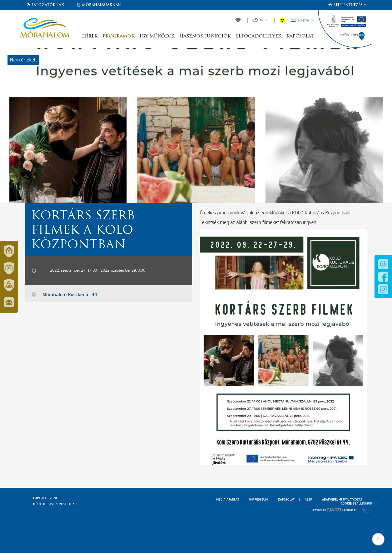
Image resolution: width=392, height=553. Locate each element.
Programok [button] (118, 36)
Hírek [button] (90, 36)
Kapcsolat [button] (300, 36)
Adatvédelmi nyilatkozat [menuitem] (342, 500)
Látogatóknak (45, 5)
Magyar (303, 20)
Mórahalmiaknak (99, 5)
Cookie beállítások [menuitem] (356, 504)
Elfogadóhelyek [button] (258, 36)
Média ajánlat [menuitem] (228, 500)
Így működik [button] (157, 36)
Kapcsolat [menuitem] (286, 500)
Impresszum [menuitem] (258, 500)
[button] (378, 539)
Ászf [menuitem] (308, 500)
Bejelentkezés (347, 5)
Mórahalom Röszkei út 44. (70, 295)
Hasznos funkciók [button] (205, 36)
